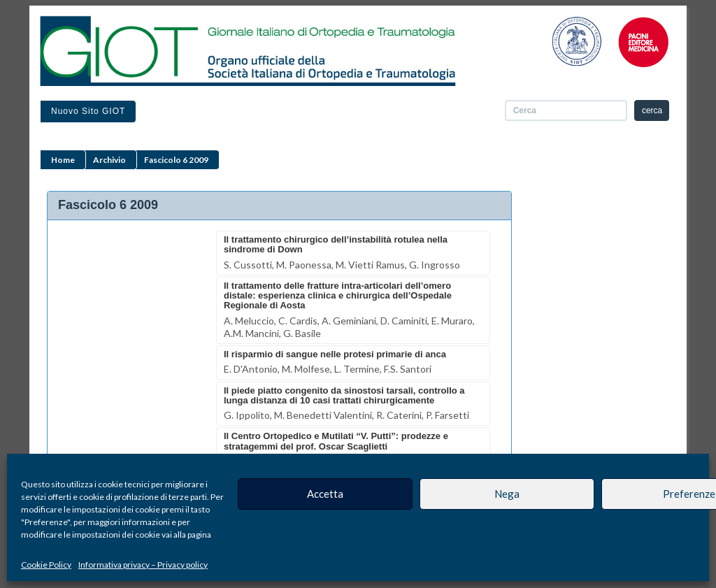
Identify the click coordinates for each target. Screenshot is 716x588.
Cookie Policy (46, 565)
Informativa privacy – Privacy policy (143, 565)
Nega (507, 494)
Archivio (109, 160)
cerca (652, 110)
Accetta (325, 494)
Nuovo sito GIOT (88, 111)
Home (63, 160)
